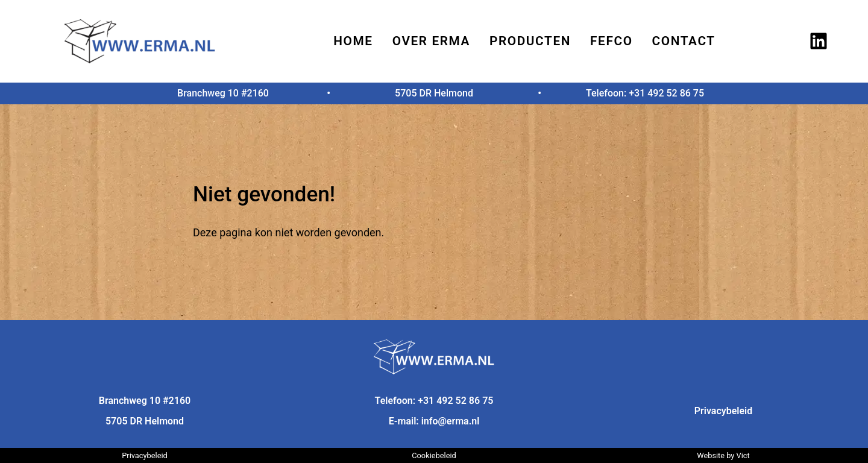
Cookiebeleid (434, 455)
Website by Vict (723, 455)
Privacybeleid (724, 411)
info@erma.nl (451, 421)
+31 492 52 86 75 (666, 93)
